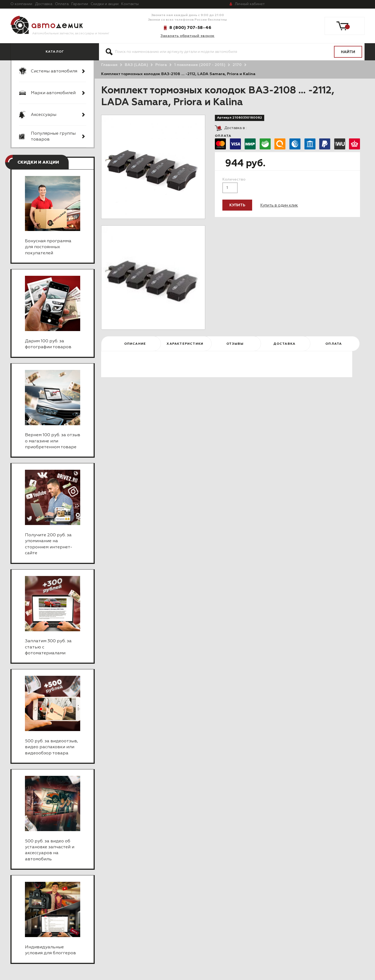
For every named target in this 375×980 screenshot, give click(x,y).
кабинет (250, 4)
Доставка (44, 4)
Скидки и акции (105, 4)
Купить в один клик (279, 205)
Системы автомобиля (54, 71)
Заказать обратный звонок (187, 36)
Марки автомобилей (53, 93)
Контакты (130, 4)
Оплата (62, 4)
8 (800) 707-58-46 (190, 28)
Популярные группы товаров (53, 137)
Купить (237, 205)
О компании (21, 4)
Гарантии (80, 4)
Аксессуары (44, 115)
